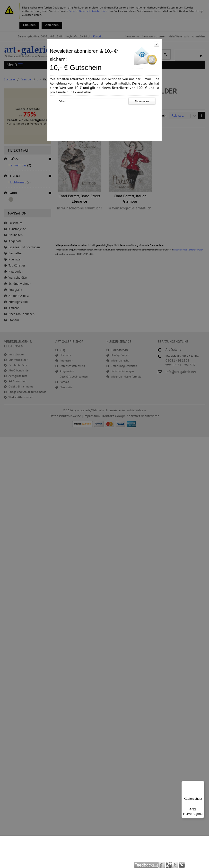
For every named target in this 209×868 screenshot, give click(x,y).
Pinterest (182, 865)
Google (169, 865)
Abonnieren (142, 101)
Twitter (175, 865)
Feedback (146, 865)
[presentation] (105, 115)
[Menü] (201, 784)
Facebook (162, 865)
